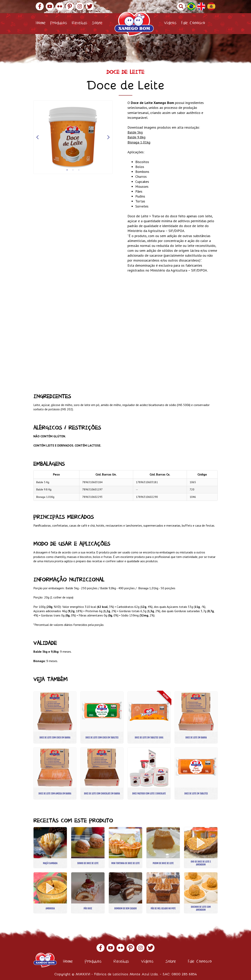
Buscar (181, 6)
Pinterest (70, 6)
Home (41, 24)
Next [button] (108, 137)
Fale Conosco (193, 24)
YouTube (50, 6)
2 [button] (73, 170)
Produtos (59, 24)
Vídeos (170, 24)
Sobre (97, 24)
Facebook (40, 6)
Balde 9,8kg (136, 137)
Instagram (80, 6)
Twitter (90, 6)
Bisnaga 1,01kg (139, 142)
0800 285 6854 (184, 974)
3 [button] (79, 170)
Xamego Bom (134, 24)
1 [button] (67, 170)
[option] (73, 137)
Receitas (80, 24)
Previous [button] (37, 137)
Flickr (60, 6)
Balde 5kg (135, 132)
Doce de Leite (125, 73)
